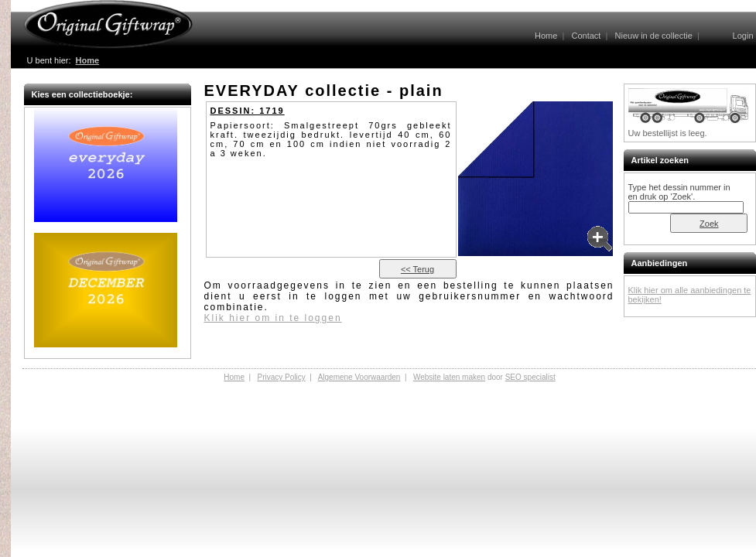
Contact (586, 36)
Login (743, 36)
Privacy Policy (281, 377)
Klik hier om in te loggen (273, 318)
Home (546, 36)
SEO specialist (530, 377)
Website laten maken (449, 377)
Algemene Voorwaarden (359, 377)
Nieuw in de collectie (654, 36)
